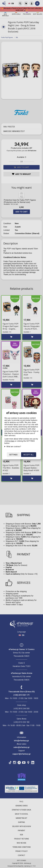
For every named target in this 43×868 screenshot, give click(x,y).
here (13, 441)
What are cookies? (14, 446)
